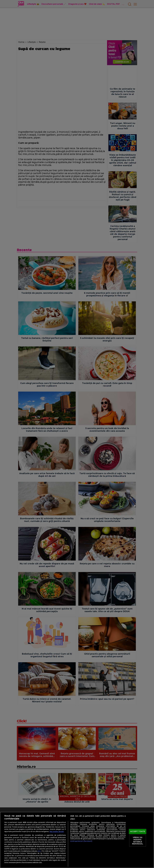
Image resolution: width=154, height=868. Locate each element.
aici (39, 851)
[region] (77, 840)
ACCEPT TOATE (138, 831)
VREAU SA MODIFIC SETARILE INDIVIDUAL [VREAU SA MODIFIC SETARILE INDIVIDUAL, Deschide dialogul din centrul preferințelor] (138, 841)
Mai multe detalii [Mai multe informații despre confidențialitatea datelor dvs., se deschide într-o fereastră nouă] (57, 831)
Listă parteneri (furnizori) (81, 841)
